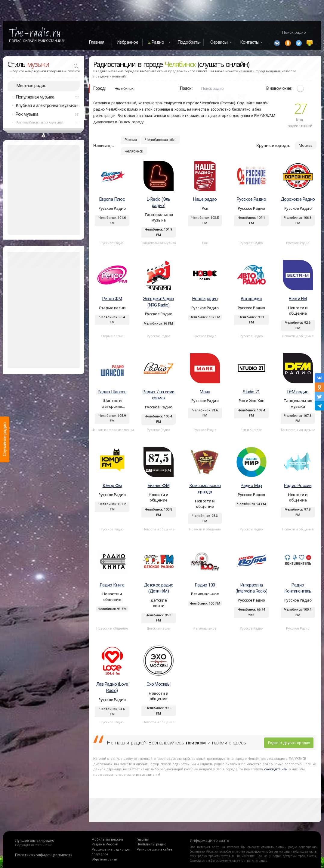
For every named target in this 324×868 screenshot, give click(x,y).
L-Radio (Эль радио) (159, 202)
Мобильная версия (107, 840)
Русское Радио (251, 199)
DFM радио (298, 392)
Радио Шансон (112, 392)
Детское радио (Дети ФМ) (159, 588)
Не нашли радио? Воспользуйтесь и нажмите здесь (176, 743)
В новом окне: (279, 88)
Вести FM (298, 299)
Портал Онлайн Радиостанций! (37, 41)
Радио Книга (112, 585)
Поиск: (186, 88)
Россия (131, 140)
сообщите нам (276, 769)
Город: (99, 88)
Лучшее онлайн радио (35, 840)
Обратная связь (104, 859)
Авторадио (251, 299)
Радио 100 (205, 585)
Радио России (298, 486)
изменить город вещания (260, 71)
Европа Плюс (112, 199)
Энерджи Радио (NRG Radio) (158, 302)
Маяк (205, 392)
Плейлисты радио (151, 844)
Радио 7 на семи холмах (158, 395)
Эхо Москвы (159, 684)
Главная (97, 42)
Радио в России (105, 844)
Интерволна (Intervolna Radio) (251, 588)
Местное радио (31, 86)
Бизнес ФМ (159, 486)
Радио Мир (251, 486)
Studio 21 (251, 392)
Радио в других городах (289, 743)
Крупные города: (273, 145)
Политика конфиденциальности (44, 855)
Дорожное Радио (298, 199)
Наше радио (205, 199)
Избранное (127, 42)
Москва (306, 145)
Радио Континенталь (298, 588)
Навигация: (105, 145)
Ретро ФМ (112, 299)
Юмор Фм (112, 486)
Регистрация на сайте (154, 849)
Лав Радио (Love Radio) (112, 687)
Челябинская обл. (160, 140)
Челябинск (134, 151)
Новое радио (205, 299)
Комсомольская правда (205, 489)
